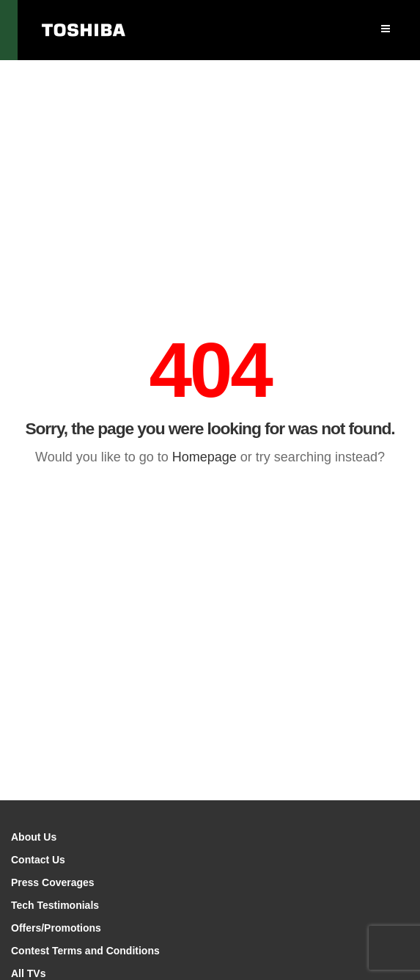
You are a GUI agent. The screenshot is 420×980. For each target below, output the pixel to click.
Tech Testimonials (55, 905)
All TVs (28, 973)
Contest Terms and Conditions (85, 951)
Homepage (205, 457)
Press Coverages (53, 882)
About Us (34, 837)
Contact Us (38, 860)
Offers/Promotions (56, 928)
